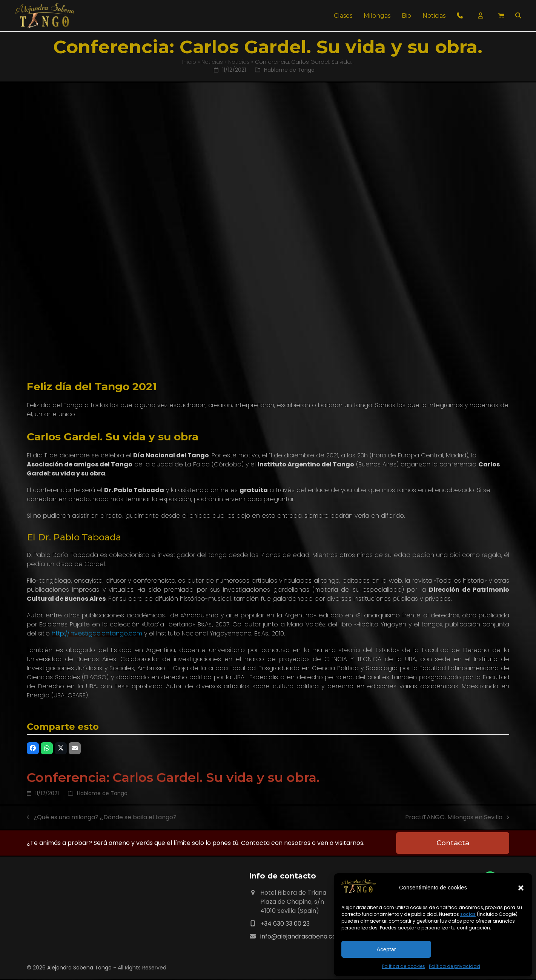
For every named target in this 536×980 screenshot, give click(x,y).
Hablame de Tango (289, 70)
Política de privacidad (455, 966)
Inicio (189, 62)
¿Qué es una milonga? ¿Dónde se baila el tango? (102, 817)
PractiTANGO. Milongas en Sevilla (457, 817)
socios (468, 914)
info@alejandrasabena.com (301, 937)
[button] (521, 888)
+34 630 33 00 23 (285, 924)
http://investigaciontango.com (97, 633)
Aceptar (386, 949)
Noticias (212, 62)
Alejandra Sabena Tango (79, 968)
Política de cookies (404, 966)
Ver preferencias (480, 949)
